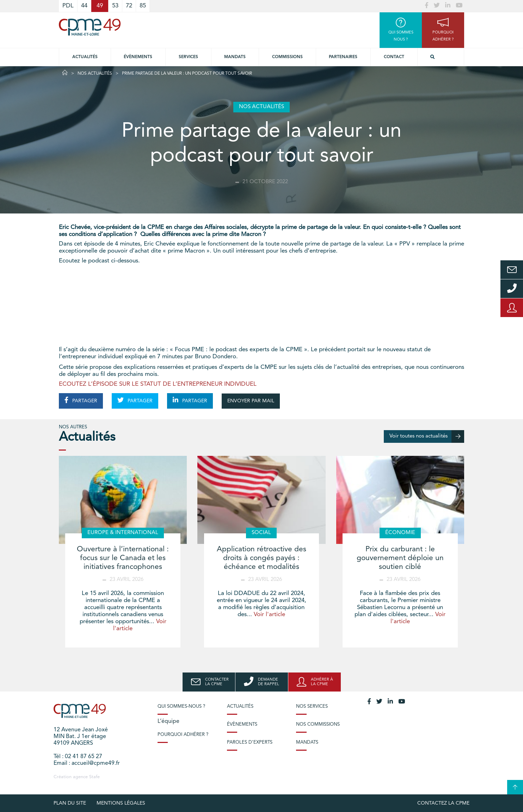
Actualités (85, 57)
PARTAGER (81, 400)
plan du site (70, 803)
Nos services (312, 706)
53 (115, 6)
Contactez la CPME (443, 803)
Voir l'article (269, 615)
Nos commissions (318, 724)
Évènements (138, 57)
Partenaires (343, 57)
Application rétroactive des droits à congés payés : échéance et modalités (261, 558)
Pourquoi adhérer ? (183, 735)
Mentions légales (121, 803)
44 (84, 6)
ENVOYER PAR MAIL (251, 401)
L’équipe (168, 721)
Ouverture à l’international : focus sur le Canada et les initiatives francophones (123, 558)
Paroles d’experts (250, 742)
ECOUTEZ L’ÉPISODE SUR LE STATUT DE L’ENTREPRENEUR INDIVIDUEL (158, 384)
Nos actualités (95, 74)
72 (129, 6)
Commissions (287, 57)
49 (100, 6)
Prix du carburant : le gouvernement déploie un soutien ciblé (400, 558)
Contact (394, 57)
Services (188, 57)
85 (143, 6)
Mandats (235, 57)
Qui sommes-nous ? (181, 706)
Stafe (94, 777)
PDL (68, 6)
